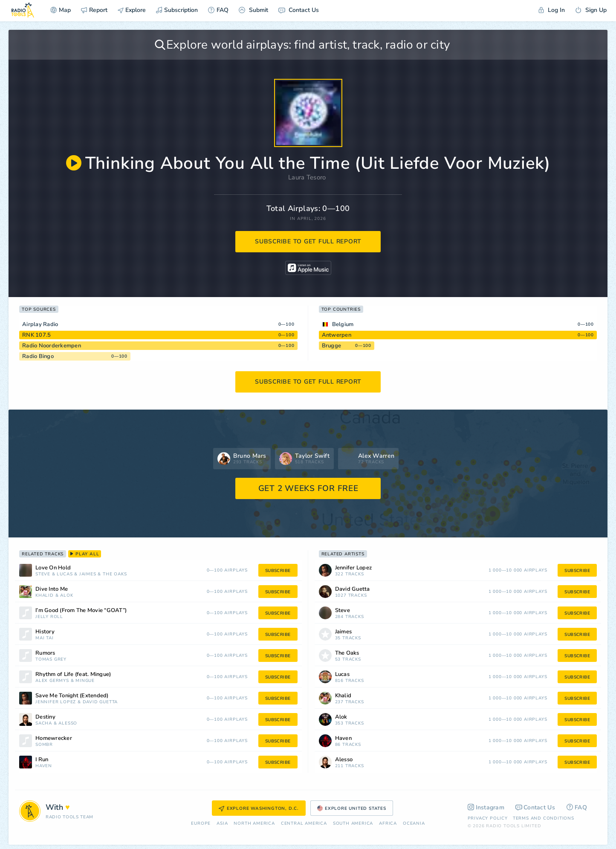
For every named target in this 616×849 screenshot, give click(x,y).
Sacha (44, 723)
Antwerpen (337, 335)
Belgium (343, 324)
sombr (44, 745)
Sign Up (591, 10)
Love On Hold (53, 568)
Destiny (45, 717)
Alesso (68, 723)
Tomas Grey (51, 660)
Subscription (177, 10)
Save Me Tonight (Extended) (72, 696)
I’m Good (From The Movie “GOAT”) (81, 611)
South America (353, 824)
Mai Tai (45, 638)
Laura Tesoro (307, 177)
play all (85, 554)
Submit (253, 10)
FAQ (218, 10)
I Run (42, 760)
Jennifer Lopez (56, 702)
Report (94, 10)
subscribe (278, 571)
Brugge (332, 346)
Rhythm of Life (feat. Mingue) (73, 674)
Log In (552, 10)
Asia (222, 824)
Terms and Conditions (544, 818)
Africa (388, 824)
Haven (44, 766)
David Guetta (100, 702)
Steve (43, 574)
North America (254, 824)
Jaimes (88, 574)
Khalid (45, 596)
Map (61, 10)
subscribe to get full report (308, 241)
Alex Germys (52, 681)
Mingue (85, 681)
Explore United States (352, 809)
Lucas (65, 574)
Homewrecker (54, 738)
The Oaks (115, 574)
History (45, 632)
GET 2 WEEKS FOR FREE (308, 488)
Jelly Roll (49, 617)
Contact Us (299, 10)
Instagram (486, 807)
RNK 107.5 (36, 335)
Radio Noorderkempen (52, 346)
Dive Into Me (52, 589)
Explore (132, 10)
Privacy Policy (488, 818)
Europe (201, 824)
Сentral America (304, 824)
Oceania (414, 824)
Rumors (45, 653)
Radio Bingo (38, 356)
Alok (67, 596)
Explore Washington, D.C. (259, 809)
